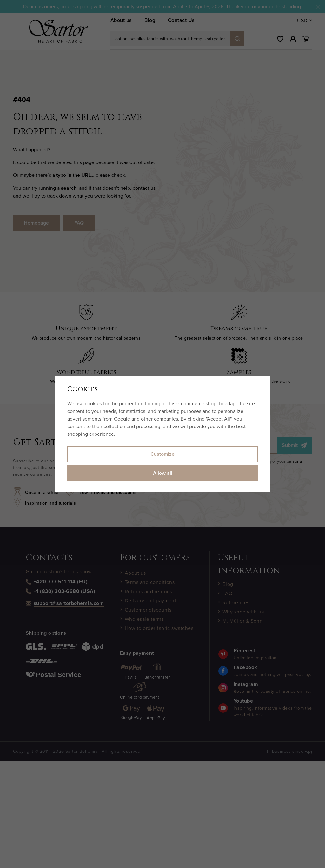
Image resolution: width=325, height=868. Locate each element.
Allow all (163, 473)
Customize (162, 454)
